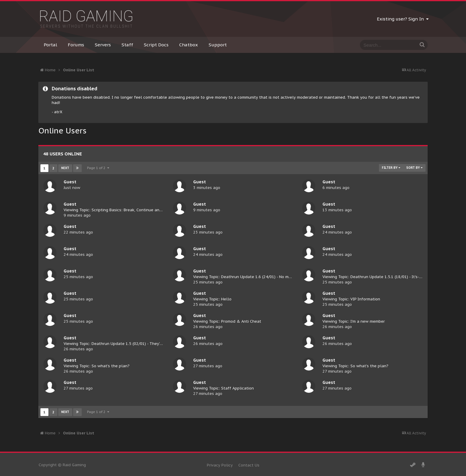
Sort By (414, 168)
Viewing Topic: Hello (212, 299)
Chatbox (189, 45)
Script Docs (156, 45)
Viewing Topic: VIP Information (351, 299)
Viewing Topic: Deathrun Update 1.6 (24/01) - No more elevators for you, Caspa (268, 277)
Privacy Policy (220, 465)
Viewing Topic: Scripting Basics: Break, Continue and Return (119, 210)
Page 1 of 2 (98, 168)
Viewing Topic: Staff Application (223, 388)
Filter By (391, 168)
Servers (103, 45)
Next (65, 168)
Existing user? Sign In (403, 19)
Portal (50, 45)
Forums (76, 45)
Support (218, 45)
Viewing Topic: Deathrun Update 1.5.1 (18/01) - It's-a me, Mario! (382, 277)
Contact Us (249, 465)
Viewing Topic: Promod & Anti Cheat (227, 321)
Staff (127, 45)
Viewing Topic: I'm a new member (354, 321)
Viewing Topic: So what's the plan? (97, 366)
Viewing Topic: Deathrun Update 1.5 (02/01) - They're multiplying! (125, 344)
